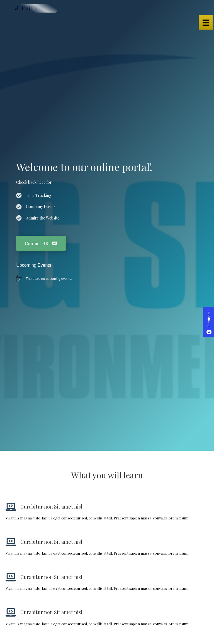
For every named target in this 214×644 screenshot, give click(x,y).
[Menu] (206, 22)
